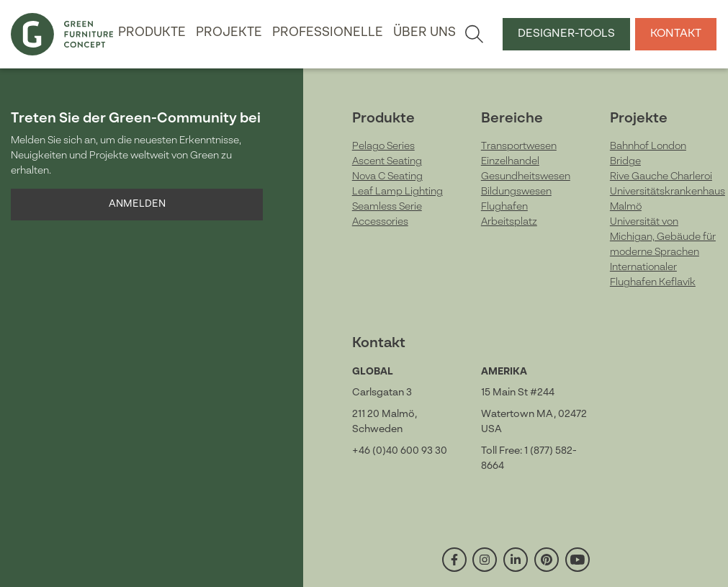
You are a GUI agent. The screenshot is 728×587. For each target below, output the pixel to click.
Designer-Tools (566, 34)
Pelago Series (383, 146)
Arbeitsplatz (509, 222)
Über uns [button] (424, 33)
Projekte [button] (229, 33)
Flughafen (504, 207)
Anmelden (137, 204)
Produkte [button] (152, 33)
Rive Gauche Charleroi (661, 176)
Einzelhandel (510, 161)
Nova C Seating (387, 176)
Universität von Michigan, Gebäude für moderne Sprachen (663, 237)
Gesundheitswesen (526, 176)
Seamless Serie (387, 207)
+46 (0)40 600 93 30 (400, 451)
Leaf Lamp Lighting (397, 192)
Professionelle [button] (328, 33)
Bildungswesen (516, 192)
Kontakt (676, 34)
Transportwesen (519, 146)
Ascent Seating (387, 161)
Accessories (380, 222)
